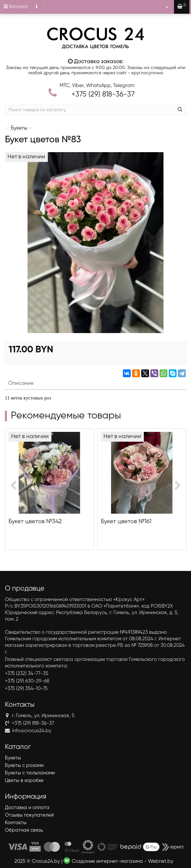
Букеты (19, 128)
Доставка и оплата (27, 808)
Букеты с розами (24, 765)
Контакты (16, 823)
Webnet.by (161, 861)
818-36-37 (103, 95)
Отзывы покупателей (29, 815)
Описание (21, 383)
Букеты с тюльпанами (30, 773)
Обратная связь (24, 830)
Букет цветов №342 (35, 522)
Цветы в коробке (24, 780)
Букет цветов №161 (126, 522)
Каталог (16, 7)
